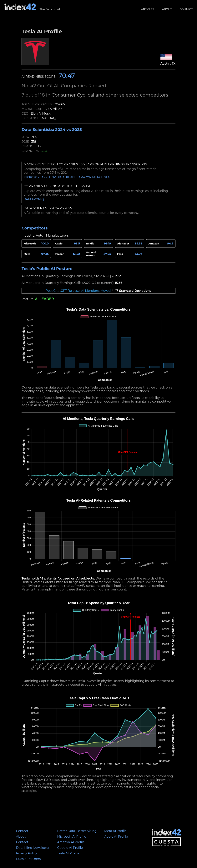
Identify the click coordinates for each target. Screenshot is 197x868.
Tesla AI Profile (68, 853)
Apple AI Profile (116, 837)
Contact (186, 9)
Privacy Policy (27, 853)
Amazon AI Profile (71, 842)
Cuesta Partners (28, 859)
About (167, 9)
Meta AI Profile (115, 831)
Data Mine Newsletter (33, 848)
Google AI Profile (70, 848)
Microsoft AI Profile (72, 837)
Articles (148, 9)
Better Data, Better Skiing (77, 831)
